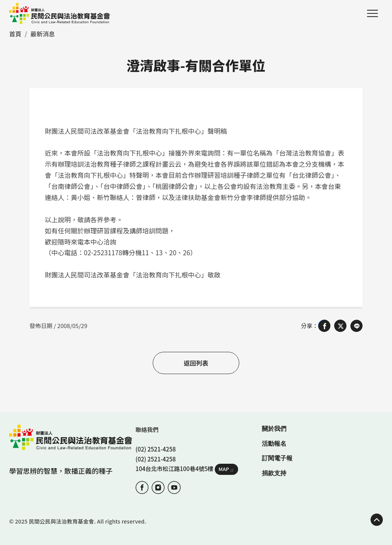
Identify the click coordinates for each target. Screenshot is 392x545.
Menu (372, 13)
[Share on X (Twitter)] (340, 326)
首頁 (15, 34)
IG (158, 488)
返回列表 (196, 363)
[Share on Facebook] (324, 326)
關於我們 (274, 429)
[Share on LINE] (356, 326)
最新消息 (42, 34)
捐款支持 (274, 473)
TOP (377, 520)
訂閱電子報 (277, 458)
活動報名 (274, 444)
